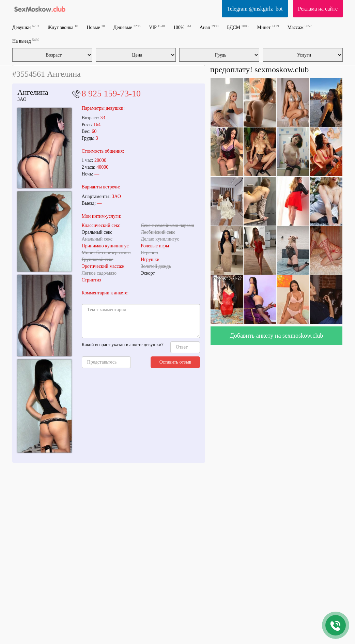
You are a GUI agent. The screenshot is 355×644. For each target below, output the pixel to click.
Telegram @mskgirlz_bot (255, 9)
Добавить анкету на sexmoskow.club (277, 336)
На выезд (26, 41)
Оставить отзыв (175, 362)
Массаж (299, 27)
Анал (209, 27)
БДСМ (238, 27)
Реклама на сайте (318, 9)
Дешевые (127, 27)
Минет (268, 27)
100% (182, 27)
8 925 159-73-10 (111, 94)
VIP (157, 27)
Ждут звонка (63, 27)
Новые (96, 27)
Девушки (26, 27)
